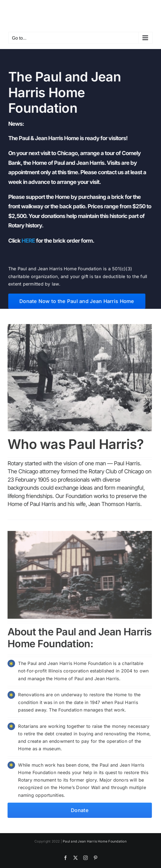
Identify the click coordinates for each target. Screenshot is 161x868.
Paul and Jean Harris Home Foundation (95, 841)
